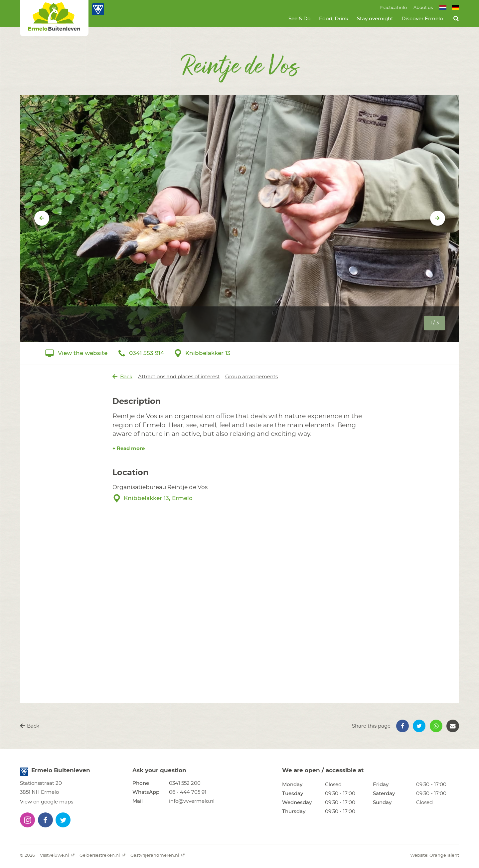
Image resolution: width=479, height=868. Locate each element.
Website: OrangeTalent (435, 856)
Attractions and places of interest (179, 377)
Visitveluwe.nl (57, 856)
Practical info (393, 8)
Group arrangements (251, 377)
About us (423, 8)
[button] (402, 726)
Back (123, 377)
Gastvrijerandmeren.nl (158, 856)
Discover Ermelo (422, 19)
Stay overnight (375, 19)
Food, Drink (334, 19)
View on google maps (47, 802)
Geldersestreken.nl (102, 856)
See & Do (300, 19)
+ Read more (129, 449)
